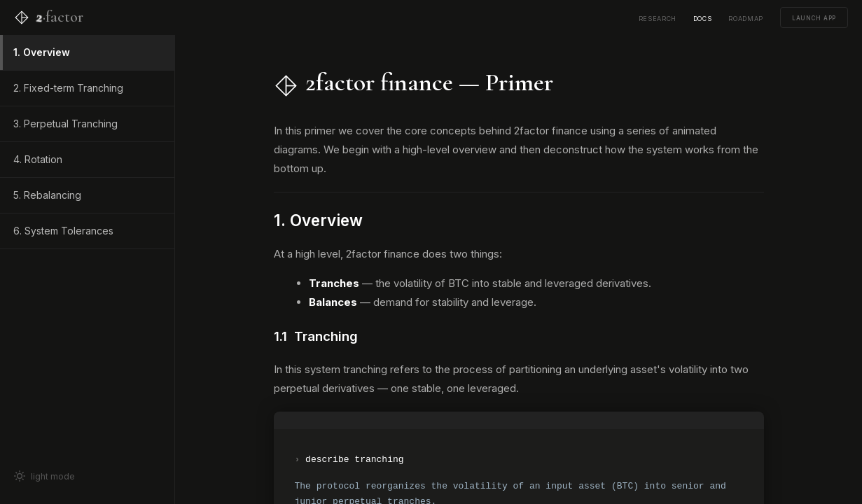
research (658, 17)
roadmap (746, 17)
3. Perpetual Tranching (65, 124)
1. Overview (42, 52)
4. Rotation (38, 159)
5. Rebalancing (47, 195)
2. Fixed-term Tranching (68, 88)
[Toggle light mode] (87, 476)
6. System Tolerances (63, 231)
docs (703, 17)
